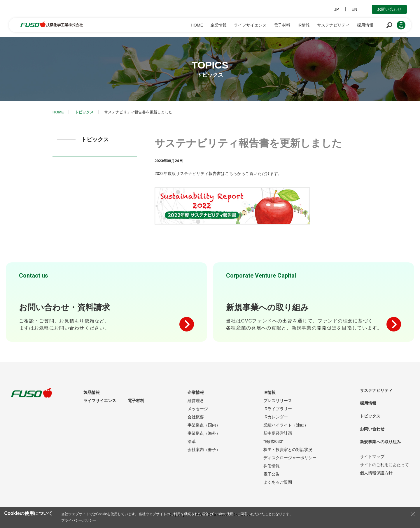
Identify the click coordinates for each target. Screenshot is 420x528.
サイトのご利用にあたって (384, 465)
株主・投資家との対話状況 (288, 450)
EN (354, 9)
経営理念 (196, 401)
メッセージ (198, 409)
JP (337, 9)
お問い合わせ (389, 9)
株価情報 (272, 466)
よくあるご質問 (278, 482)
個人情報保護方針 (376, 473)
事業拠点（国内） (204, 425)
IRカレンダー (276, 417)
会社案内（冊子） (204, 450)
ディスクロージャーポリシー (290, 458)
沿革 (192, 441)
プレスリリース (278, 401)
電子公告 (272, 474)
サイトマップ (372, 457)
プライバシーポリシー (79, 520)
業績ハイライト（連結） (286, 425)
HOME (58, 112)
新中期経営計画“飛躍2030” (278, 437)
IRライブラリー (278, 409)
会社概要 (196, 417)
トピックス (84, 112)
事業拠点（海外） (204, 433)
